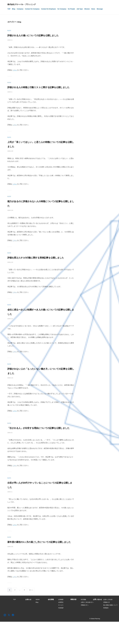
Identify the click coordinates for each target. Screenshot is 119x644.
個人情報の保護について (110, 627)
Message (100, 9)
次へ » (31, 612)
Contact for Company (32, 9)
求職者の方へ (85, 627)
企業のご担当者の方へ (87, 625)
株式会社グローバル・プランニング (24, 4)
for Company (62, 9)
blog (9, 30)
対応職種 (83, 622)
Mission (87, 9)
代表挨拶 (61, 630)
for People (71, 9)
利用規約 (106, 630)
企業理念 (61, 625)
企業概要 (61, 622)
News (93, 9)
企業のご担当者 (108, 622)
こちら (15, 74)
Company (20, 9)
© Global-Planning (95, 641)
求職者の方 (107, 625)
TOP (9, 9)
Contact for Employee (48, 9)
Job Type (80, 9)
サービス (61, 627)
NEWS (38, 622)
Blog (14, 9)
